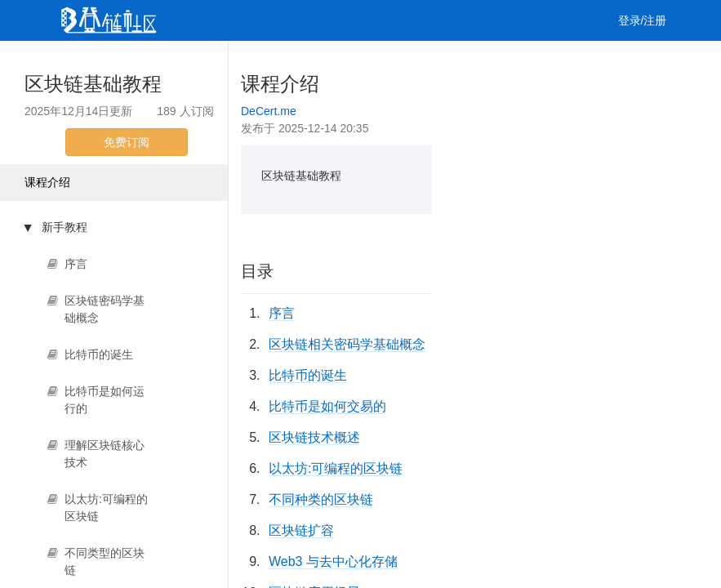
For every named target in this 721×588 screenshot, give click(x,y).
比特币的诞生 (308, 375)
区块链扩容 (301, 530)
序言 (282, 313)
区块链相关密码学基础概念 (347, 344)
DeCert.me (269, 111)
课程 (229, 61)
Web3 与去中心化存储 (333, 561)
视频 (181, 61)
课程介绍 (47, 182)
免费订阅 (127, 142)
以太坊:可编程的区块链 (336, 468)
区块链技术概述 (314, 437)
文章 (134, 61)
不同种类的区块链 (321, 499)
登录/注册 (643, 20)
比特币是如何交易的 (327, 406)
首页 (87, 61)
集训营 (282, 61)
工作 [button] (340, 61)
